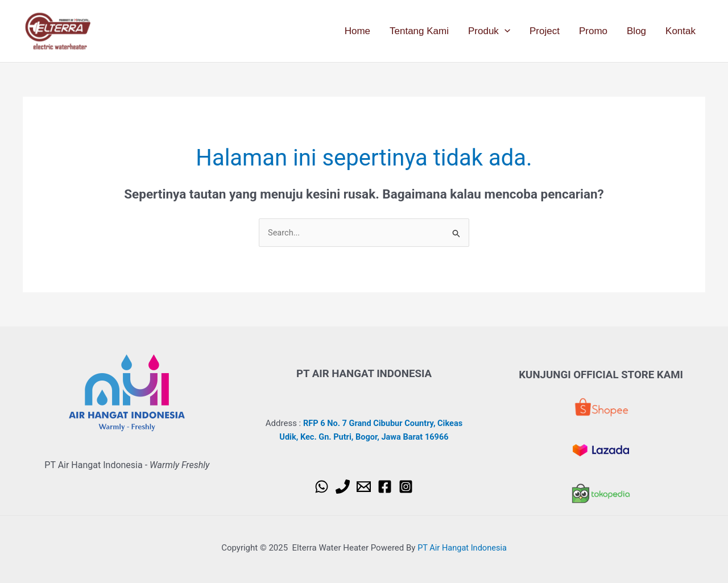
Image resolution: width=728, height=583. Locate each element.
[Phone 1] (343, 487)
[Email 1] (364, 487)
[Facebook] (385, 487)
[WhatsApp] (322, 487)
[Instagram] (406, 487)
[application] (504, 31)
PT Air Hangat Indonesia (462, 547)
